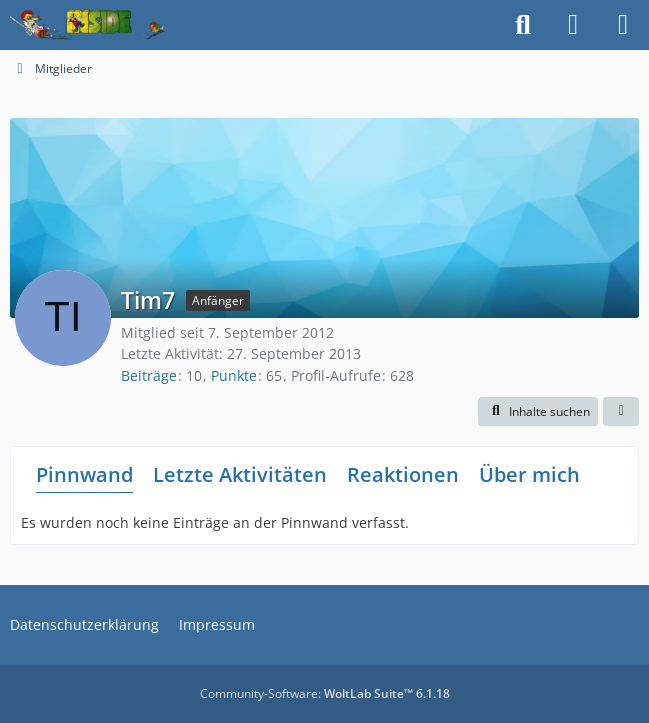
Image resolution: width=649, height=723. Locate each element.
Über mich (529, 474)
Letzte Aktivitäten (240, 474)
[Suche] (523, 25)
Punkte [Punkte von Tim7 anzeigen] (234, 375)
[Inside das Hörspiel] (87, 25)
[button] (538, 412)
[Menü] (623, 25)
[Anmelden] (573, 25)
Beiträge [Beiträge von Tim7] (149, 375)
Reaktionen (403, 474)
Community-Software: (325, 693)
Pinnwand (84, 474)
